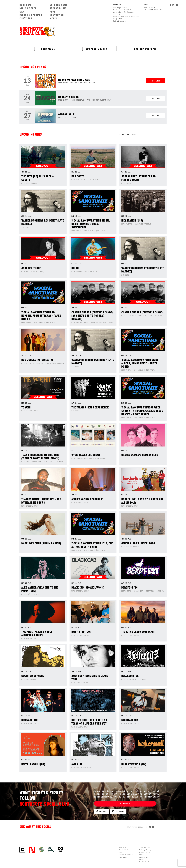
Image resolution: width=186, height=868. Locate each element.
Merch (54, 18)
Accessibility (58, 8)
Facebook (101, 811)
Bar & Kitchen (28, 8)
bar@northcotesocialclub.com (126, 16)
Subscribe (125, 804)
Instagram (118, 811)
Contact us (57, 15)
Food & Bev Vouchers (147, 862)
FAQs (53, 12)
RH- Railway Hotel (51, 849)
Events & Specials (31, 15)
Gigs (22, 12)
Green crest (42, 850)
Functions (26, 18)
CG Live (60, 850)
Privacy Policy (145, 850)
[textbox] (143, 134)
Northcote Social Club (37, 32)
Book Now (25, 5)
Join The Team (58, 5)
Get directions (120, 21)
